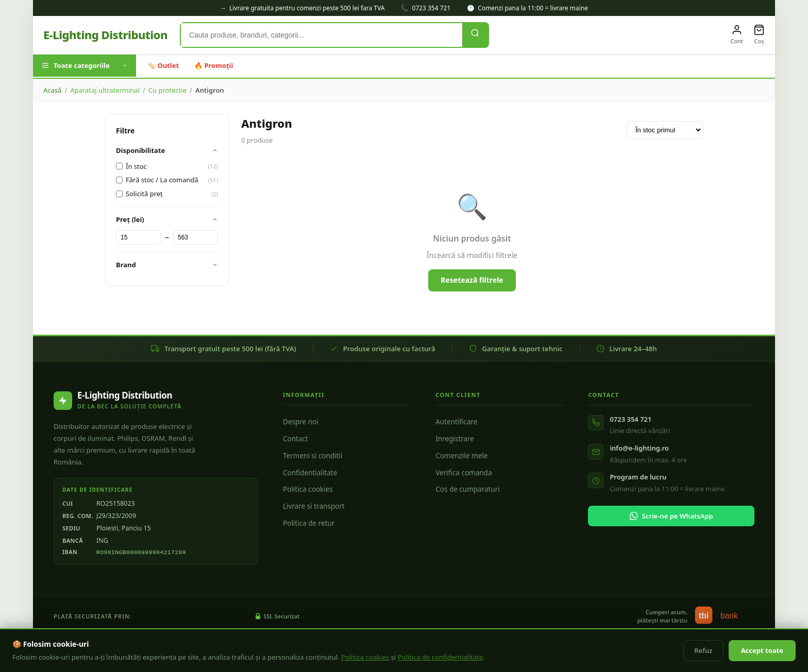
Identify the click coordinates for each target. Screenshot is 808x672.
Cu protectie (167, 90)
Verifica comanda (464, 473)
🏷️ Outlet (163, 65)
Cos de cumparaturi (468, 489)
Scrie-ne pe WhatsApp (671, 516)
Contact (296, 439)
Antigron (210, 90)
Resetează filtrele (472, 280)
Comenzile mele (461, 456)
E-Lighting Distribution (105, 35)
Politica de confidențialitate (441, 657)
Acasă (52, 90)
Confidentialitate (310, 473)
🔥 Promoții (214, 65)
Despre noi (301, 422)
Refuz (703, 650)
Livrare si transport (314, 506)
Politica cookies (308, 489)
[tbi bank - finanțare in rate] (723, 616)
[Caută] (475, 35)
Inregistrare (455, 439)
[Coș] (759, 35)
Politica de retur (309, 523)
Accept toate (762, 650)
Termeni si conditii (313, 456)
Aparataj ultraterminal (105, 90)
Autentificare (456, 422)
